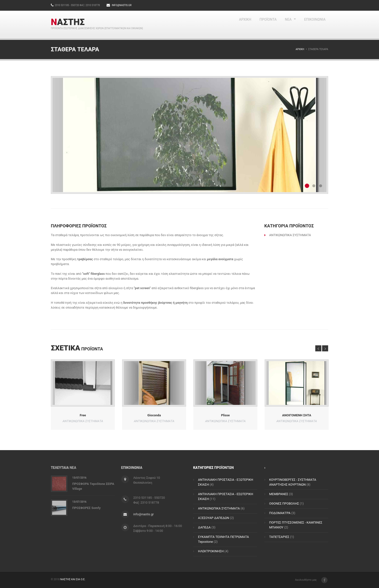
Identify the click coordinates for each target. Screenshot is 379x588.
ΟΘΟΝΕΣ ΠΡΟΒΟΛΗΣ (284, 503)
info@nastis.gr (122, 5)
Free (83, 415)
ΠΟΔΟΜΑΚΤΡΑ (280, 513)
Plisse (226, 415)
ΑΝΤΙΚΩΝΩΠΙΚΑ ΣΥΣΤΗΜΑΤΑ (219, 508)
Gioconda (154, 415)
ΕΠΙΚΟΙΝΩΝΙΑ (312, 24)
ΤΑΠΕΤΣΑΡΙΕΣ (279, 537)
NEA (282, 24)
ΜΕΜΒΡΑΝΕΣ (279, 494)
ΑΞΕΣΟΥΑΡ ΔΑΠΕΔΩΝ (214, 518)
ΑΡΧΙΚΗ (231, 24)
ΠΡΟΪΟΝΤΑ (258, 24)
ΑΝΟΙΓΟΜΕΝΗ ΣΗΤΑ (297, 415)
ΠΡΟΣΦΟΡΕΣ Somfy (86, 508)
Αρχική (300, 49)
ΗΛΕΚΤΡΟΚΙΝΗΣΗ (211, 551)
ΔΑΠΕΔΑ (204, 527)
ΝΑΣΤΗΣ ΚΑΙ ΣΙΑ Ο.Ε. (73, 579)
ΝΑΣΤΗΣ (68, 22)
